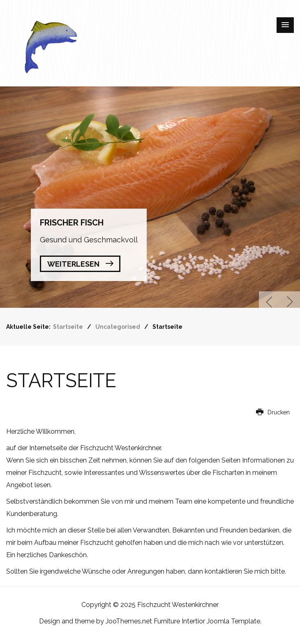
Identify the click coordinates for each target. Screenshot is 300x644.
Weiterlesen (73, 264)
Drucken (273, 412)
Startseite (61, 381)
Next (290, 302)
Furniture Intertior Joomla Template (207, 621)
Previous (269, 302)
